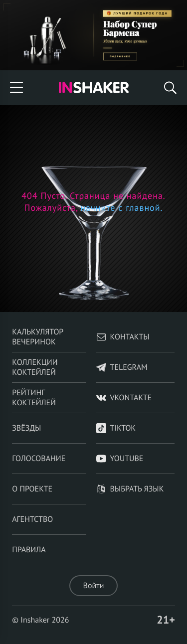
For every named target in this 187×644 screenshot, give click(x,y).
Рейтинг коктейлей (34, 398)
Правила (29, 550)
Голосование (39, 459)
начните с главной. (120, 208)
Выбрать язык (130, 489)
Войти (94, 586)
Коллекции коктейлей (35, 367)
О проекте (32, 489)
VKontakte (124, 398)
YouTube (120, 459)
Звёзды (26, 428)
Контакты (123, 337)
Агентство (32, 519)
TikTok (116, 428)
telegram (122, 367)
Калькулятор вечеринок (38, 337)
